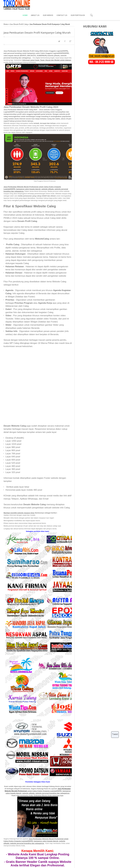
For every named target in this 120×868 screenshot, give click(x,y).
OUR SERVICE (72, 5)
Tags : (6, 844)
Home (6, 14)
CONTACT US (86, 5)
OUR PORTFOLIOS (102, 5)
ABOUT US (59, 5)
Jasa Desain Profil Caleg (19, 14)
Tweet (115, 734)
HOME (49, 5)
